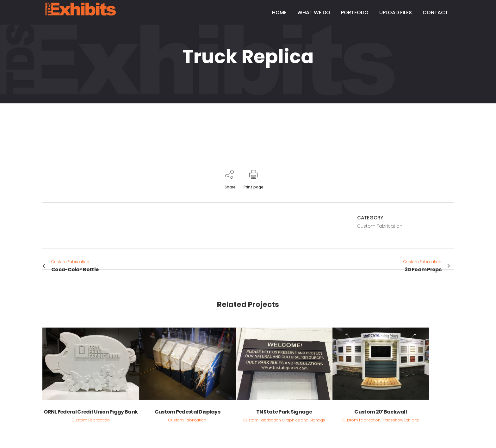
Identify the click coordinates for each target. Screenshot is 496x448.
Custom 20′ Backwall (381, 412)
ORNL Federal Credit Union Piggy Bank (91, 412)
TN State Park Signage (284, 412)
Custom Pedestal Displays (187, 412)
